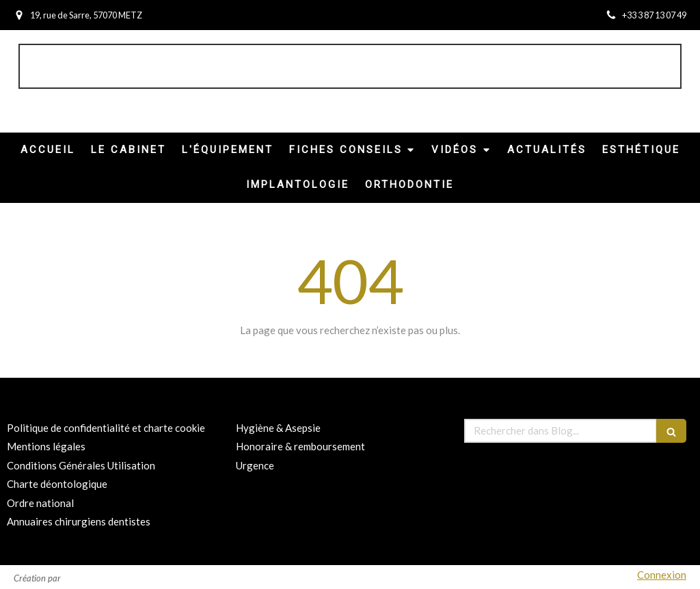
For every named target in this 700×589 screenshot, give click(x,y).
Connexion (662, 575)
